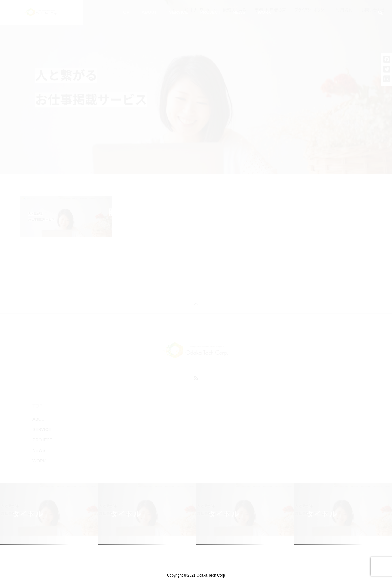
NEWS (239, 12)
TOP (125, 12)
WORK (265, 12)
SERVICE (178, 12)
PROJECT (210, 12)
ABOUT (149, 12)
